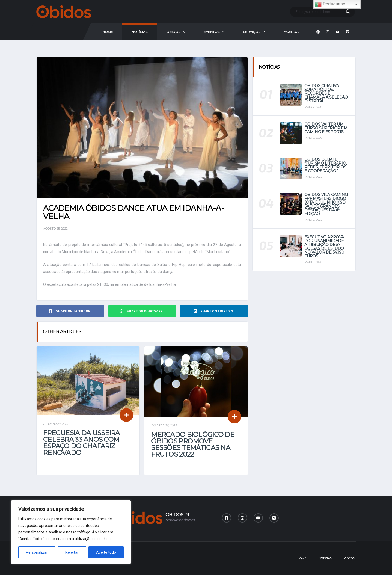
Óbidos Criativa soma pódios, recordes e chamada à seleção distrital (326, 93)
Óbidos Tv (176, 32)
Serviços (252, 32)
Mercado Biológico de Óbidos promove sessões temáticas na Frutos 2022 (193, 444)
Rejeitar (72, 552)
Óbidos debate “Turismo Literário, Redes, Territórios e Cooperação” (326, 165)
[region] (71, 532)
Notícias (139, 32)
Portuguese (330, 4)
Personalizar (37, 552)
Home (108, 32)
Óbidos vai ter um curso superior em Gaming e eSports (326, 128)
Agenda (291, 32)
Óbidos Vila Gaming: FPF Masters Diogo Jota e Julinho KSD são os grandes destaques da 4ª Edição (326, 204)
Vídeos (349, 558)
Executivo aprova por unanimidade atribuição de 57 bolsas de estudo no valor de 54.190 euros (324, 247)
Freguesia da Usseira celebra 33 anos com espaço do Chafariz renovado (81, 443)
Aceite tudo (106, 552)
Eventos (212, 32)
